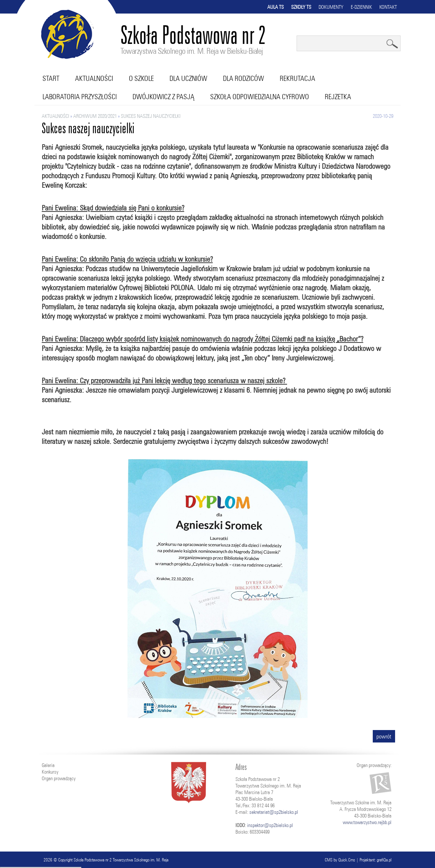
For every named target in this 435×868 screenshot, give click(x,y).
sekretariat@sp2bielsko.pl (274, 812)
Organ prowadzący (59, 778)
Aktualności (94, 78)
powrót (384, 736)
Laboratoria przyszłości (80, 97)
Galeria (48, 765)
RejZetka (338, 97)
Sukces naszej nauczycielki (151, 116)
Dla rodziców (243, 78)
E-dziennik (361, 7)
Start (51, 78)
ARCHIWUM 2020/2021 (95, 116)
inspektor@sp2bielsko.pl (270, 825)
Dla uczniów (188, 78)
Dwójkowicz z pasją (163, 97)
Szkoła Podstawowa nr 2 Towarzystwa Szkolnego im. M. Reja (121, 860)
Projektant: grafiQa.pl (375, 860)
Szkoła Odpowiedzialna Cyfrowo (260, 97)
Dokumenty (331, 7)
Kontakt (388, 7)
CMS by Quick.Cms (340, 860)
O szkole (141, 78)
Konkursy (50, 772)
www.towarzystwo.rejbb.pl (367, 822)
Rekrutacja (298, 78)
